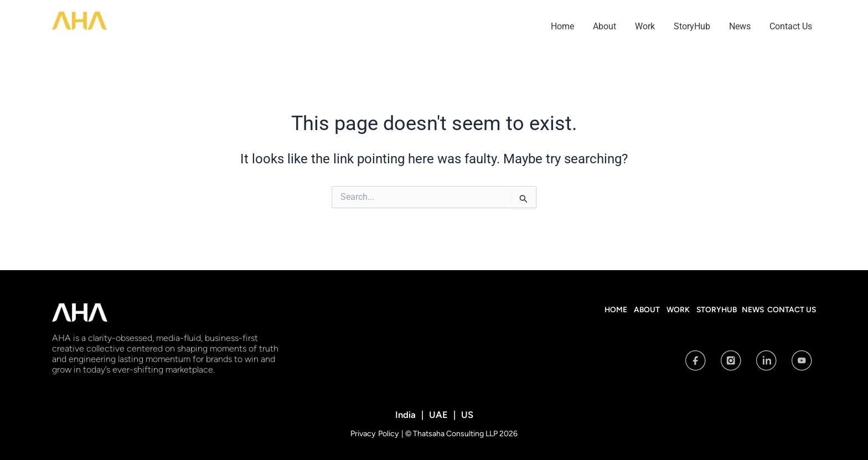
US (466, 414)
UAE (438, 414)
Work (645, 26)
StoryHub (692, 26)
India (407, 414)
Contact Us (791, 26)
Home (562, 26)
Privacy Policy (376, 433)
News (740, 26)
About (604, 26)
